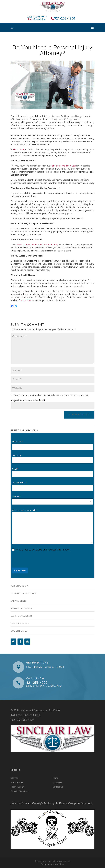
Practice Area (17, 782)
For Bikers (57, 782)
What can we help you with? (25, 510)
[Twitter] (13, 642)
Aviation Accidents (21, 608)
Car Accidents (18, 601)
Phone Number (19, 483)
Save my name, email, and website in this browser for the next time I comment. (51, 395)
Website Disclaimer (20, 791)
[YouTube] (27, 642)
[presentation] (34, 566)
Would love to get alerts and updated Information (43, 550)
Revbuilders (58, 864)
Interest (16, 497)
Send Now (20, 571)
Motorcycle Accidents (23, 593)
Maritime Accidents (21, 616)
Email (15, 469)
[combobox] (53, 502)
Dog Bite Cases (19, 631)
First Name (17, 442)
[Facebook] (20, 642)
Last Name (17, 455)
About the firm (17, 787)
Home (55, 778)
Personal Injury (19, 586)
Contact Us (58, 787)
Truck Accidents (20, 623)
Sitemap (14, 778)
